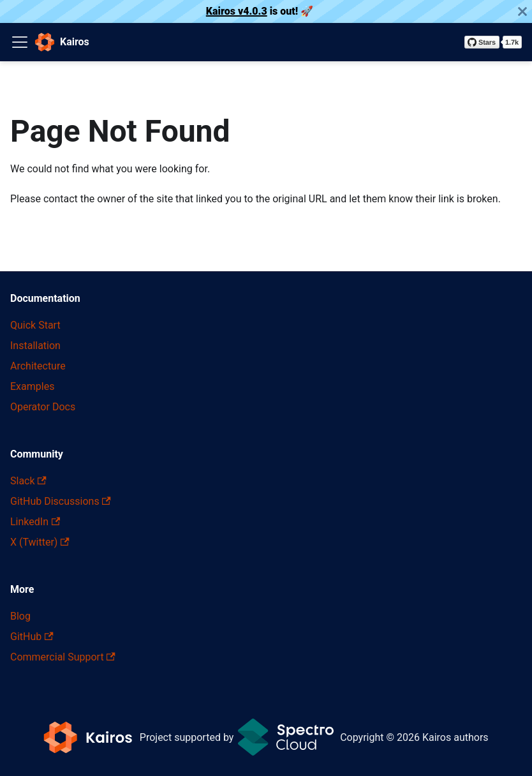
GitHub (32, 637)
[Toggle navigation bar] (20, 42)
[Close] (522, 11)
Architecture (38, 366)
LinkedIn (35, 522)
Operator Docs (43, 407)
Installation (35, 346)
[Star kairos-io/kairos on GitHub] (493, 42)
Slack (28, 481)
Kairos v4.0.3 (237, 11)
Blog (20, 616)
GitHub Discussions (61, 501)
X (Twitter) (40, 542)
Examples (32, 386)
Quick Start (35, 325)
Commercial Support (63, 657)
